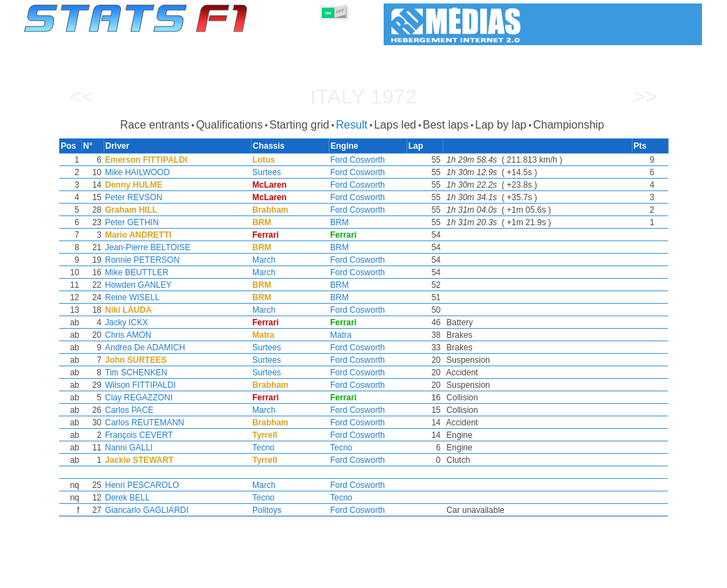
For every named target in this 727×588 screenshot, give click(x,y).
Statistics (71, 575)
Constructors (296, 575)
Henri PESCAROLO (139, 485)
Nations (443, 575)
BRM (340, 222)
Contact (675, 575)
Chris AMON (125, 335)
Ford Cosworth (358, 160)
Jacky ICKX (124, 322)
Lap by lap (501, 125)
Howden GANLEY (136, 285)
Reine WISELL (130, 297)
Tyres (400, 575)
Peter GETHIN (129, 222)
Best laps (446, 125)
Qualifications (229, 125)
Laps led (395, 125)
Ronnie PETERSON (139, 260)
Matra (341, 335)
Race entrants (155, 125)
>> (645, 96)
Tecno (262, 448)
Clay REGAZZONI (136, 398)
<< (82, 96)
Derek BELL (125, 498)
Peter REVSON (131, 197)
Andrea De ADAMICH (142, 348)
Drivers (238, 575)
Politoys (266, 510)
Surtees (265, 172)
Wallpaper (622, 575)
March (262, 260)
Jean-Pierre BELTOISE (145, 247)
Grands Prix (183, 575)
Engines (356, 575)
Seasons (124, 575)
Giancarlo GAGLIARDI (144, 510)
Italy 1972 (363, 96)
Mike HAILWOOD (134, 172)
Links (574, 575)
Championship (569, 125)
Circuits (492, 575)
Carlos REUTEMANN (142, 423)
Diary (535, 575)
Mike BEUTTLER (134, 272)
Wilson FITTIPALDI (138, 385)
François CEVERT (136, 435)
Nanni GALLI (126, 448)
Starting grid (299, 125)
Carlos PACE (126, 410)
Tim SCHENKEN (133, 373)
